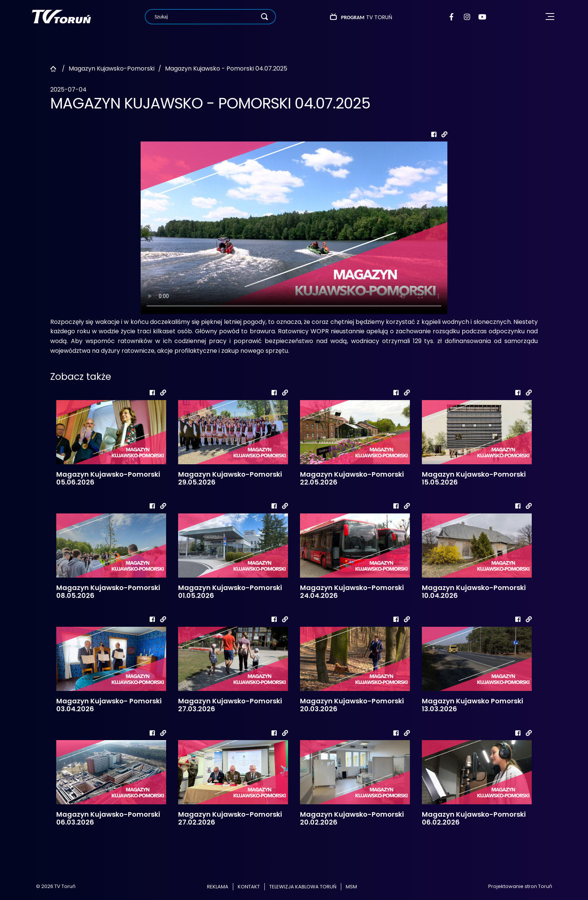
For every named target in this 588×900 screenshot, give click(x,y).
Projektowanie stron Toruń (520, 886)
